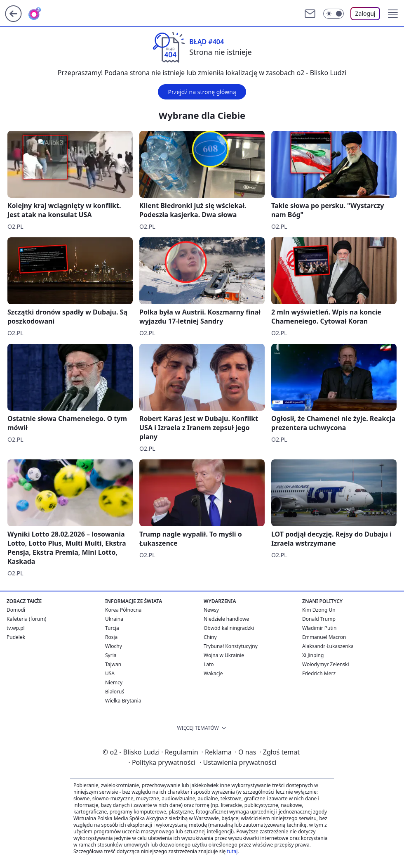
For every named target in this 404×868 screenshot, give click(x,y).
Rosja (111, 637)
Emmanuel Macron (324, 637)
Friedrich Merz (319, 673)
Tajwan (113, 664)
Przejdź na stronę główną (202, 92)
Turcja (112, 628)
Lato (209, 664)
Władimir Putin (319, 628)
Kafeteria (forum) (26, 619)
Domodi (16, 610)
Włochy (114, 646)
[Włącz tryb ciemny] (334, 14)
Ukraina (114, 619)
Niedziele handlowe (226, 619)
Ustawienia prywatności (238, 762)
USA (110, 673)
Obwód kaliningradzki (229, 628)
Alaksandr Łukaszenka (328, 646)
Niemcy (114, 682)
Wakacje (213, 673)
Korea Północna (123, 610)
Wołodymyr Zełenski (326, 664)
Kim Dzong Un (319, 610)
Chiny (210, 637)
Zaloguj (365, 13)
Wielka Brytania (123, 701)
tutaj (232, 851)
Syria (111, 655)
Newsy (211, 610)
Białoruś (115, 692)
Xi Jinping (313, 655)
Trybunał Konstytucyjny (231, 646)
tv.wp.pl (16, 628)
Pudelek (16, 637)
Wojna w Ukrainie (224, 655)
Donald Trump (319, 619)
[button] (393, 14)
